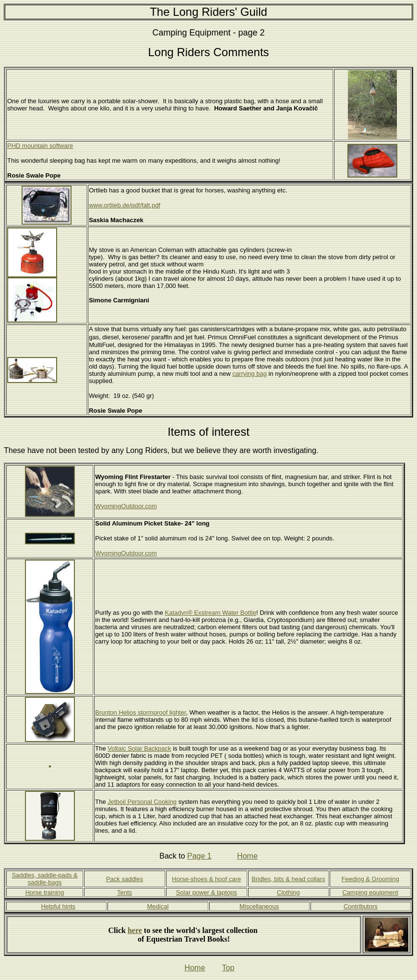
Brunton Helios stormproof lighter (140, 712)
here (135, 930)
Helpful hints (58, 906)
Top (228, 968)
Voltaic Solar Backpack (139, 748)
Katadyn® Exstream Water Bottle (211, 613)
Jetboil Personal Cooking (142, 802)
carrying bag (250, 374)
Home (247, 856)
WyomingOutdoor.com (126, 506)
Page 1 (199, 856)
